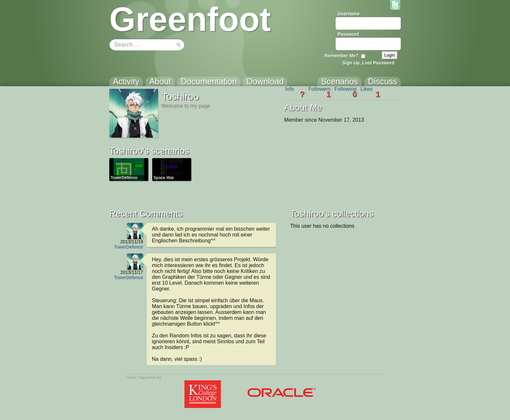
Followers (320, 92)
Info (295, 92)
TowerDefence (129, 247)
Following (346, 92)
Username (349, 14)
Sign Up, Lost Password (369, 63)
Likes (370, 92)
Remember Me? (342, 56)
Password (348, 34)
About (131, 377)
